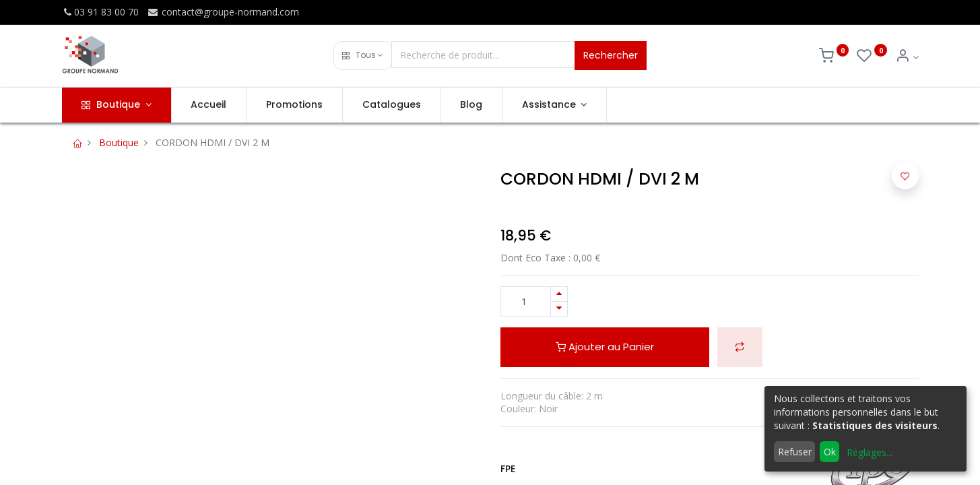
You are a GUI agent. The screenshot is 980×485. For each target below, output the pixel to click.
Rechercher (611, 55)
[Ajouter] (559, 294)
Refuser (795, 452)
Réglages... (870, 452)
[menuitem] (209, 105)
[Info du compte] (907, 57)
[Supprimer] (559, 309)
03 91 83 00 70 (100, 12)
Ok (830, 452)
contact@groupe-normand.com (223, 12)
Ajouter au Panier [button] (605, 347)
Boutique (119, 142)
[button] (363, 56)
